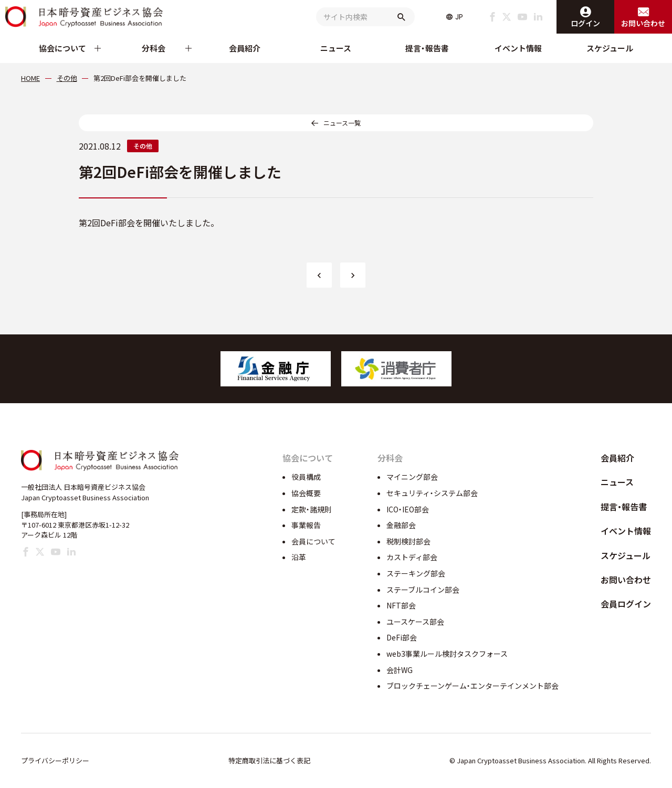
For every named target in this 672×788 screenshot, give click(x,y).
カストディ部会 (412, 557)
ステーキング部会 (416, 573)
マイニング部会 (412, 477)
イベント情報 (518, 48)
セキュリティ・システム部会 (432, 493)
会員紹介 (245, 48)
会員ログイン (626, 604)
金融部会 (401, 525)
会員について (313, 541)
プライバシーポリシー (55, 760)
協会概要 (306, 493)
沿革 (299, 557)
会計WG (400, 670)
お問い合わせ (626, 580)
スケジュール (610, 48)
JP (459, 17)
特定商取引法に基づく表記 (269, 760)
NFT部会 (401, 605)
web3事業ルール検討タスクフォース (447, 654)
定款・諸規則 (312, 509)
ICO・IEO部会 (408, 509)
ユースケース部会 (415, 622)
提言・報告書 (427, 48)
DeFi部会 (402, 637)
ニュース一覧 (342, 123)
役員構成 (306, 477)
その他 (143, 146)
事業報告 (306, 525)
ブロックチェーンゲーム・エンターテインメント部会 (472, 686)
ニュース (336, 48)
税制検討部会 (408, 541)
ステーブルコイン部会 (423, 590)
